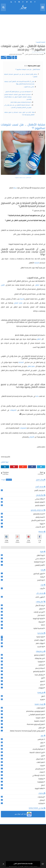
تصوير (42, 681)
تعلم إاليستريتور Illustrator (35, 725)
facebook (9, 480)
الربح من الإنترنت (39, 612)
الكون (42, 746)
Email (4, 57)
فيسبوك (41, 622)
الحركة (22, 299)
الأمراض (32, 437)
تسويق (41, 609)
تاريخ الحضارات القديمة (37, 753)
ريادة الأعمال (40, 606)
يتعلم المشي (18, 303)
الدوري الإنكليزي (39, 574)
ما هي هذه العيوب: (29, 87)
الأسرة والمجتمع (39, 672)
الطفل (37, 285)
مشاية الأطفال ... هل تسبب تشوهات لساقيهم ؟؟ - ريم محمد (23, 48)
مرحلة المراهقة (39, 562)
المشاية (37, 263)
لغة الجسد (40, 647)
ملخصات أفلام (39, 491)
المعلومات (23, 428)
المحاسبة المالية (39, 629)
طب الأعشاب (40, 527)
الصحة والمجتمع (39, 514)
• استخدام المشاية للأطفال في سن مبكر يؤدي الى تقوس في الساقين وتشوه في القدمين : (18, 106)
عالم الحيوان (40, 759)
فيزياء (42, 766)
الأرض (3, 285)
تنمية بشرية (40, 637)
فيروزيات (41, 688)
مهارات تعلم (40, 644)
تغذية (42, 700)
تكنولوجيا (41, 662)
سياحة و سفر (40, 668)
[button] (23, 814)
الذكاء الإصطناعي (38, 776)
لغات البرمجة (40, 718)
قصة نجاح (41, 616)
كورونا (42, 524)
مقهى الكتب (40, 597)
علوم (42, 743)
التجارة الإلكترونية (38, 619)
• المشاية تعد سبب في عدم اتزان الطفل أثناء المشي (18, 92)
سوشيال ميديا (39, 675)
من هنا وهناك (39, 659)
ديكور (42, 685)
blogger (3, 480)
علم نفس (41, 739)
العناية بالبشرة (39, 502)
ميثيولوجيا (41, 782)
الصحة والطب (40, 517)
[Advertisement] (23, 28)
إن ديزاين (41, 728)
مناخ (42, 785)
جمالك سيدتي (39, 499)
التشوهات (14, 410)
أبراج (42, 678)
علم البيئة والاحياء (38, 749)
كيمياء (42, 772)
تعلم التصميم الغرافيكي (36, 715)
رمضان (42, 800)
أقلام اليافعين (39, 565)
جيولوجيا (41, 779)
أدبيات (42, 589)
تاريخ (42, 756)
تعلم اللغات (40, 708)
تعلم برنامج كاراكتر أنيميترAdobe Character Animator (27, 731)
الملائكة (41, 804)
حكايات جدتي (39, 559)
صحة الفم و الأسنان (37, 521)
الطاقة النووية (39, 789)
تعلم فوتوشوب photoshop (35, 711)
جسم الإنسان (39, 769)
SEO (42, 625)
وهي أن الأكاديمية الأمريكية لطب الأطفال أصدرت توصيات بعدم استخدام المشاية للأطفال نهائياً (19, 83)
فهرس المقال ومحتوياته (32, 66)
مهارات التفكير (39, 640)
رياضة (42, 577)
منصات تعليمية (39, 721)
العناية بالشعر (39, 506)
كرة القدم (41, 580)
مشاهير (41, 665)
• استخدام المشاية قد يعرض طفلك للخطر (21, 102)
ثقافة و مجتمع (39, 655)
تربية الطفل (5, 462)
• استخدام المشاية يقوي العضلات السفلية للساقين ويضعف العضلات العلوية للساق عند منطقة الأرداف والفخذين (18, 97)
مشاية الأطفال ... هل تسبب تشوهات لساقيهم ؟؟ (28, 69)
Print (9, 57)
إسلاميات (41, 797)
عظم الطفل (31, 366)
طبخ (43, 696)
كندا (37, 396)
